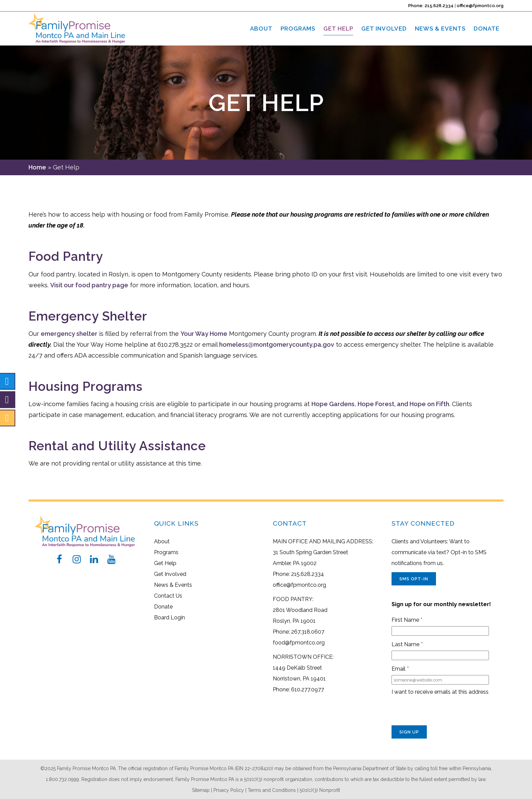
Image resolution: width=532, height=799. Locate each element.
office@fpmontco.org (480, 6)
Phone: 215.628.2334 (431, 6)
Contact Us (168, 596)
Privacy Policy (229, 790)
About (162, 541)
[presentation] (443, 712)
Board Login (169, 618)
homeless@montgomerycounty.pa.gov (277, 344)
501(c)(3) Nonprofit (320, 790)
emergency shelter (69, 334)
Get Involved (170, 574)
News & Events (173, 585)
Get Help (165, 563)
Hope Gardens (333, 404)
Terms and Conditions (272, 790)
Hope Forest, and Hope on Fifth (403, 404)
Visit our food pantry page (89, 285)
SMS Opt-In (414, 579)
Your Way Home (204, 334)
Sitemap (201, 790)
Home (37, 167)
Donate (163, 607)
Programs (166, 552)
